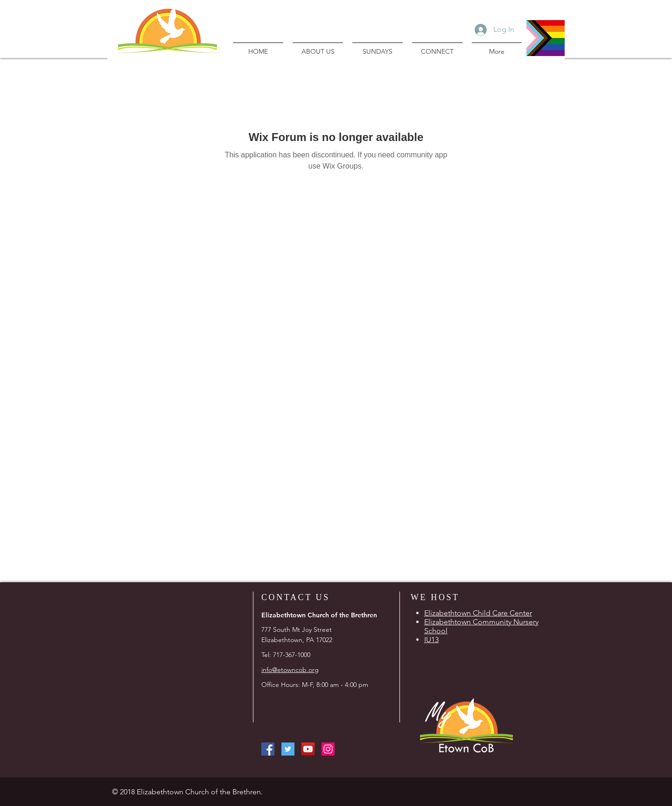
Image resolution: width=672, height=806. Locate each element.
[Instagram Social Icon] (328, 749)
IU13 (431, 640)
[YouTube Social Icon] (308, 749)
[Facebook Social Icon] (268, 749)
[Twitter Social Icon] (288, 749)
